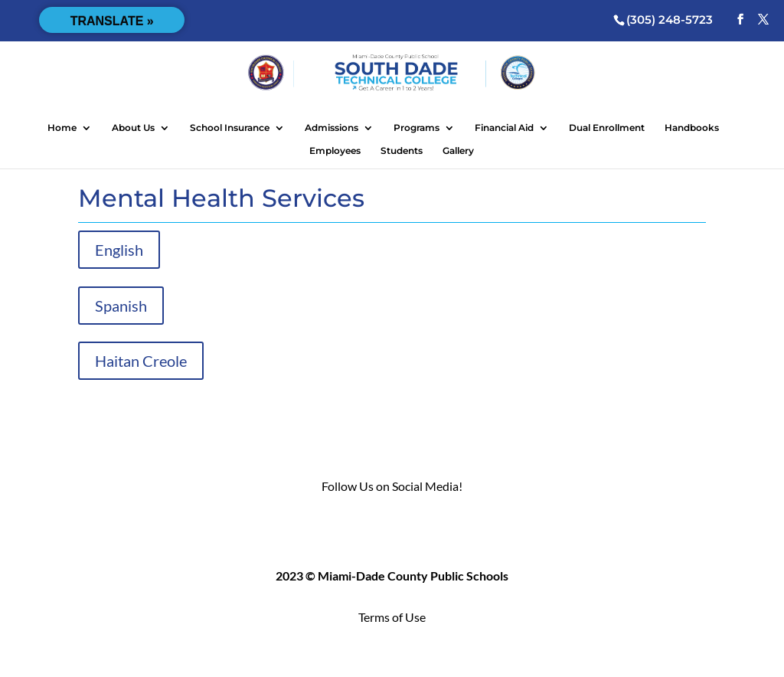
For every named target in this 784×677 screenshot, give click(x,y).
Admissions (332, 128)
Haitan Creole (141, 361)
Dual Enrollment (607, 128)
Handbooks (692, 128)
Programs (416, 128)
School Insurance (230, 128)
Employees (335, 151)
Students (402, 151)
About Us (133, 128)
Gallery (458, 151)
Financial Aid (504, 128)
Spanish (121, 306)
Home (62, 128)
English (119, 250)
